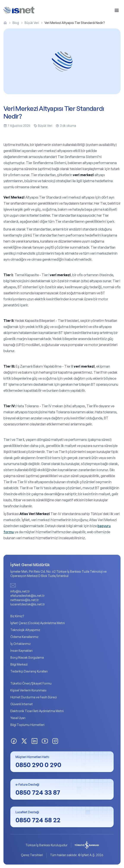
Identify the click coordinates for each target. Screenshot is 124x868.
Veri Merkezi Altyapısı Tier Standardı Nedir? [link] (75, 23)
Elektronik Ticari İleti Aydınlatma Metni (37, 711)
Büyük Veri (32, 23)
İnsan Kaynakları (21, 651)
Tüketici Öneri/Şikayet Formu (31, 683)
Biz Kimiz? (17, 616)
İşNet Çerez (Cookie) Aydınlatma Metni (38, 623)
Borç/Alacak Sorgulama (27, 657)
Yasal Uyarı (18, 718)
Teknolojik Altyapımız (25, 630)
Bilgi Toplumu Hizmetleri (27, 725)
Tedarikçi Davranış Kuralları (29, 671)
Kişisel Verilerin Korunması (28, 690)
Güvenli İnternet (22, 704)
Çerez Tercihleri (32, 855)
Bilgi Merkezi (19, 664)
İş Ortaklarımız (20, 644)
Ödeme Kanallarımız (24, 637)
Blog (16, 23)
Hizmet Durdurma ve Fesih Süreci (34, 697)
